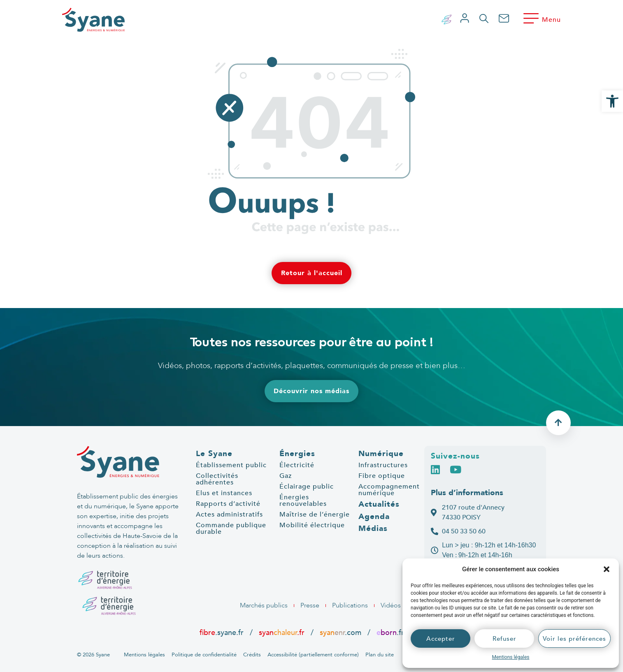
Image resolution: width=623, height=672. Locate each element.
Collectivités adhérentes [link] (217, 479)
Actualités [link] (379, 504)
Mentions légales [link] (511, 657)
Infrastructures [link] (383, 465)
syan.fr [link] (282, 633)
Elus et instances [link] (224, 493)
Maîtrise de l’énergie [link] (315, 514)
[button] (607, 569)
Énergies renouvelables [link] (303, 501)
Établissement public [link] (231, 465)
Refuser (504, 639)
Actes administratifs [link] (229, 514)
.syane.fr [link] (223, 633)
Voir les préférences (574, 639)
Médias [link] (373, 528)
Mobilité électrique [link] (312, 525)
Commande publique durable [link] (231, 528)
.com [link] (341, 633)
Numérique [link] (381, 454)
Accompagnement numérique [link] (389, 490)
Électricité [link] (297, 465)
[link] (612, 101)
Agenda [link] (374, 517)
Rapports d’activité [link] (228, 504)
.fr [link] (390, 633)
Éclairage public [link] (307, 487)
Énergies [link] (297, 454)
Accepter (441, 639)
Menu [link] (551, 20)
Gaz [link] (286, 476)
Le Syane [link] (214, 454)
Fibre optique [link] (382, 476)
